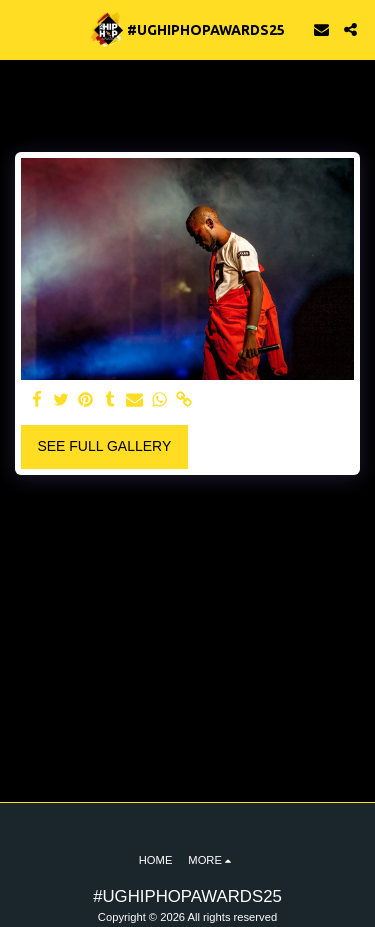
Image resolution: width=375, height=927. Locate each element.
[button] (22, 29)
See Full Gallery (104, 446)
